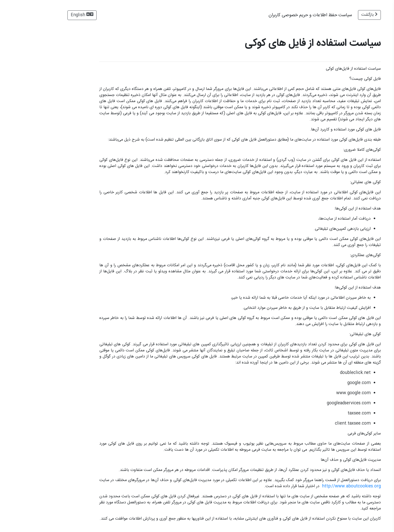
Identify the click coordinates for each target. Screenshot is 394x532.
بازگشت (306, 15)
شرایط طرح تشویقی (374, 115)
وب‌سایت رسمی (374, 519)
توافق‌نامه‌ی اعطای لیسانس (368, 72)
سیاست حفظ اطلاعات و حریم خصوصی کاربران (366, 93)
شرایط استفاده (378, 53)
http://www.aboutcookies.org (288, 486)
